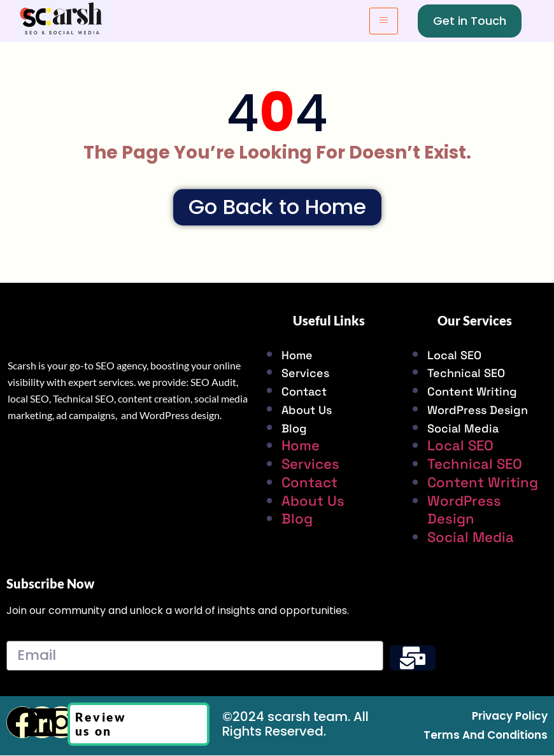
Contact (304, 392)
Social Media (463, 429)
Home (297, 356)
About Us (307, 410)
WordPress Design (478, 410)
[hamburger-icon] (384, 21)
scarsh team (308, 717)
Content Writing (472, 392)
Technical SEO (466, 374)
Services (305, 374)
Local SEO (454, 356)
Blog (294, 429)
